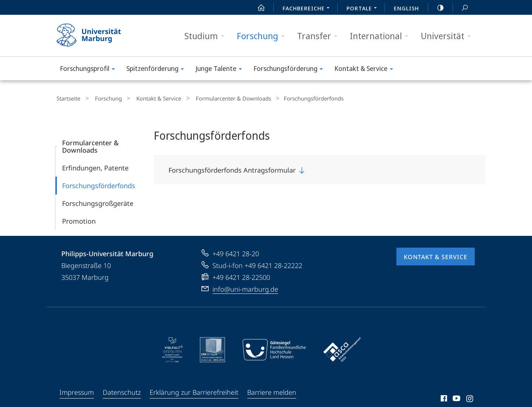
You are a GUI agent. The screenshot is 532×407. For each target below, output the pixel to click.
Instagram (470, 398)
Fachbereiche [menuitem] (308, 9)
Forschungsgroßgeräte (98, 201)
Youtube (456, 398)
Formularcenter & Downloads (217, 98)
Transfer (320, 36)
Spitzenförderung (158, 70)
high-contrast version (436, 8)
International (381, 36)
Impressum (77, 390)
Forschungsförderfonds (99, 184)
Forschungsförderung (291, 70)
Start (257, 8)
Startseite (67, 98)
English (406, 8)
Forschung (263, 36)
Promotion (79, 219)
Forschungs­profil (90, 70)
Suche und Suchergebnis (461, 8)
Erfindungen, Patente (95, 166)
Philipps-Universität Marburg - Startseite (95, 35)
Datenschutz (122, 390)
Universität (448, 36)
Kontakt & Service (366, 70)
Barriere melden (272, 390)
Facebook (443, 398)
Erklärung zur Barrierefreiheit (194, 390)
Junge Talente (221, 70)
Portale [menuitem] (364, 9)
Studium (207, 36)
